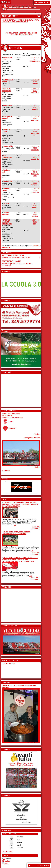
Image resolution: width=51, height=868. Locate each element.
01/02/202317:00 (35, 205)
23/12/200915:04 (35, 132)
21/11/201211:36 (35, 148)
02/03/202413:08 (35, 214)
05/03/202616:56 (35, 157)
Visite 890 (36, 527)
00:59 (7, 864)
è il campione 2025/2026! (16, 257)
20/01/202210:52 (35, 91)
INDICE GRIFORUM (10, 20)
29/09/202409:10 (35, 59)
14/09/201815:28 (35, 183)
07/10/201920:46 (35, 82)
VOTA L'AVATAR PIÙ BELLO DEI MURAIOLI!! (20, 21)
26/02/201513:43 (35, 118)
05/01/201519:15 (35, 173)
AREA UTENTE (44, 2)
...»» (15, 525)
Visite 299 (36, 553)
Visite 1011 (35, 578)
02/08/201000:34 (35, 190)
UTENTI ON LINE (44, 866)
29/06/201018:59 (35, 222)
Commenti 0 (35, 529)
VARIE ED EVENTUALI (25, 20)
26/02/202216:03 (35, 107)
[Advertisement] (9, 389)
